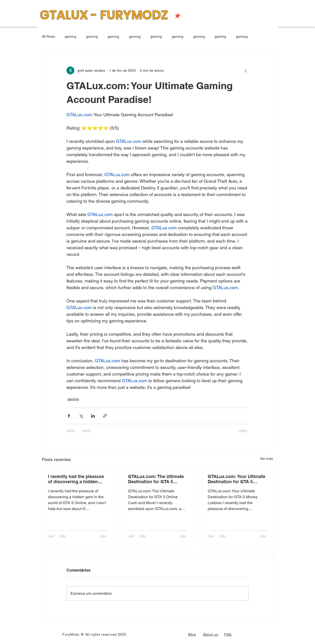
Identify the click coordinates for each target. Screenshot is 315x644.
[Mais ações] (246, 70)
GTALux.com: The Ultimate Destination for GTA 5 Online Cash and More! (156, 479)
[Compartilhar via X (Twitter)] (81, 416)
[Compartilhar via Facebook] (69, 416)
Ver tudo (267, 459)
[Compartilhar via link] (105, 416)
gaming (71, 36)
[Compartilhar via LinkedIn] (93, 416)
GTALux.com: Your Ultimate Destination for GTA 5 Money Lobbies (236, 479)
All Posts (48, 36)
